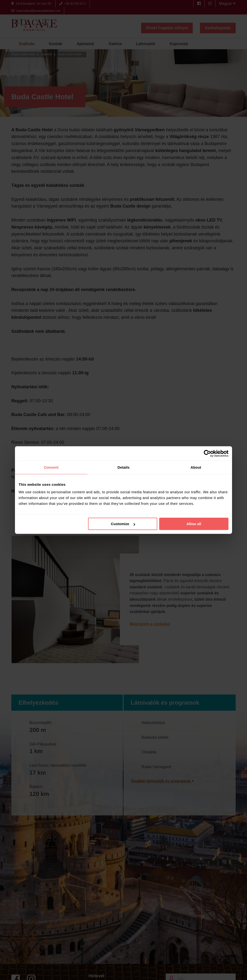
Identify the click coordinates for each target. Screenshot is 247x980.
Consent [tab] (51, 467)
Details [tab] (123, 467)
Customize (123, 524)
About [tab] (196, 467)
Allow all (194, 524)
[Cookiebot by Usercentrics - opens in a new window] (207, 453)
